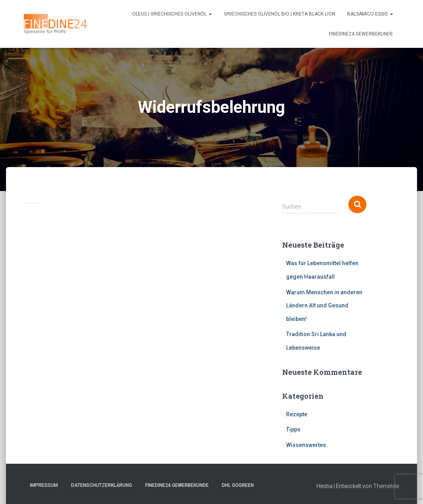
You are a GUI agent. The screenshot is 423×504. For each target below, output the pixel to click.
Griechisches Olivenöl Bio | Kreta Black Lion (280, 14)
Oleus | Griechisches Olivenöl (172, 14)
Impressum (44, 485)
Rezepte (297, 414)
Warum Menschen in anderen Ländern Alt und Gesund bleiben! (324, 306)
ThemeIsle (386, 486)
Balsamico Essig (370, 14)
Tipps (293, 429)
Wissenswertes (306, 445)
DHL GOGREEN (238, 485)
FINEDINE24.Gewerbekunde (361, 34)
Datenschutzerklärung (102, 485)
